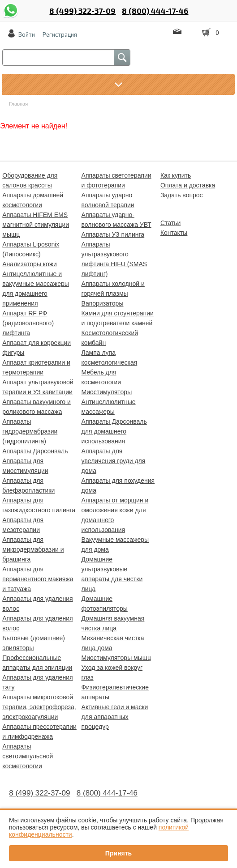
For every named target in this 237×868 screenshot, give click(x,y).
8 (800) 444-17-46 (155, 11)
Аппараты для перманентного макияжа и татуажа (38, 579)
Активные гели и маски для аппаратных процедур (115, 717)
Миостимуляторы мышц (116, 658)
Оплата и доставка (188, 185)
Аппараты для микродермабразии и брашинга (33, 549)
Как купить (176, 175)
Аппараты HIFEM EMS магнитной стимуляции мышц (36, 225)
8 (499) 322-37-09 (82, 11)
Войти (27, 34)
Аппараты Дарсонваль (35, 451)
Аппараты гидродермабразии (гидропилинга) (30, 431)
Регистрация (60, 34)
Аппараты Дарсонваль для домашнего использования (114, 431)
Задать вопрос (182, 195)
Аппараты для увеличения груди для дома (114, 461)
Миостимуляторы (107, 392)
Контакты (174, 233)
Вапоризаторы (103, 303)
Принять (118, 853)
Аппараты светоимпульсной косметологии (28, 756)
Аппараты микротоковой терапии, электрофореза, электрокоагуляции (39, 707)
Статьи (170, 223)
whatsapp (11, 6)
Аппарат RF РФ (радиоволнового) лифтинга (28, 323)
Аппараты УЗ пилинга (113, 234)
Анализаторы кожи (30, 264)
